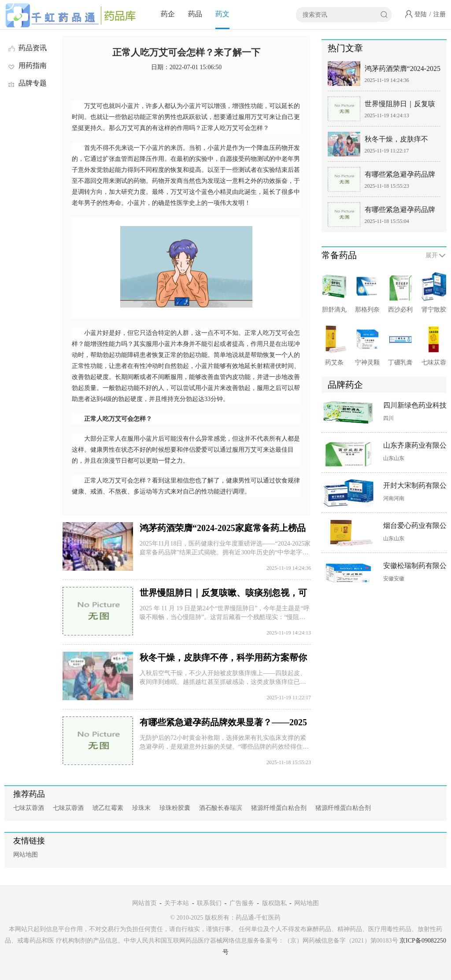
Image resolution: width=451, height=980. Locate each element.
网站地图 (26, 855)
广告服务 (242, 903)
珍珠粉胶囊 (175, 808)
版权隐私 (274, 903)
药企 (168, 14)
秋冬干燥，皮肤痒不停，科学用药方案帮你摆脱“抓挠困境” (400, 141)
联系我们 (209, 903)
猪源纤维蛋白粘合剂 (279, 808)
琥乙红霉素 (108, 808)
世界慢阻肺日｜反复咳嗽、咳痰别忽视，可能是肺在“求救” (400, 106)
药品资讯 (27, 48)
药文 (222, 14)
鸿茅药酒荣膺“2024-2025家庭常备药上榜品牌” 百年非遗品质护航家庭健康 (403, 70)
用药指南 (27, 65)
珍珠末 (141, 808)
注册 (440, 14)
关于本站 (177, 903)
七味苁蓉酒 (29, 808)
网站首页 (144, 903)
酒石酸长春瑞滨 (221, 808)
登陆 (421, 14)
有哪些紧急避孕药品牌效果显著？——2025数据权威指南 (400, 176)
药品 (195, 14)
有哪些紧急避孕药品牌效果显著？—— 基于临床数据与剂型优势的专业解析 (401, 211)
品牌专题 (27, 83)
